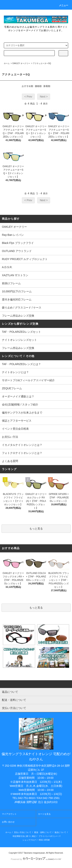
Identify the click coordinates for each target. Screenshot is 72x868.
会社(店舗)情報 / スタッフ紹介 (20, 404)
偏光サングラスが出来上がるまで (22, 413)
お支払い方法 (10, 437)
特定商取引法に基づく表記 (24, 836)
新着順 (47, 86)
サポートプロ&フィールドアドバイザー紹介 (28, 380)
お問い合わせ (8, 822)
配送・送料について (43, 832)
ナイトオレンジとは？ (15, 372)
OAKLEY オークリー (21, 63)
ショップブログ (29, 840)
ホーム (7, 63)
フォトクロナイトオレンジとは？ (22, 453)
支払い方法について (23, 832)
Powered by (36, 859)
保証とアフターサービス (17, 421)
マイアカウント (9, 814)
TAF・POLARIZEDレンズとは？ (21, 364)
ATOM (47, 840)
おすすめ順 (27, 86)
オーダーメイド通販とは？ (18, 396)
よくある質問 (10, 461)
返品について (60, 832)
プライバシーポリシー (48, 836)
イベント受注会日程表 (15, 429)
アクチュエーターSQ (42, 63)
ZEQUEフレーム (12, 388)
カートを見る (44, 814)
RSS (41, 840)
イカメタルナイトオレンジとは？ (22, 445)
